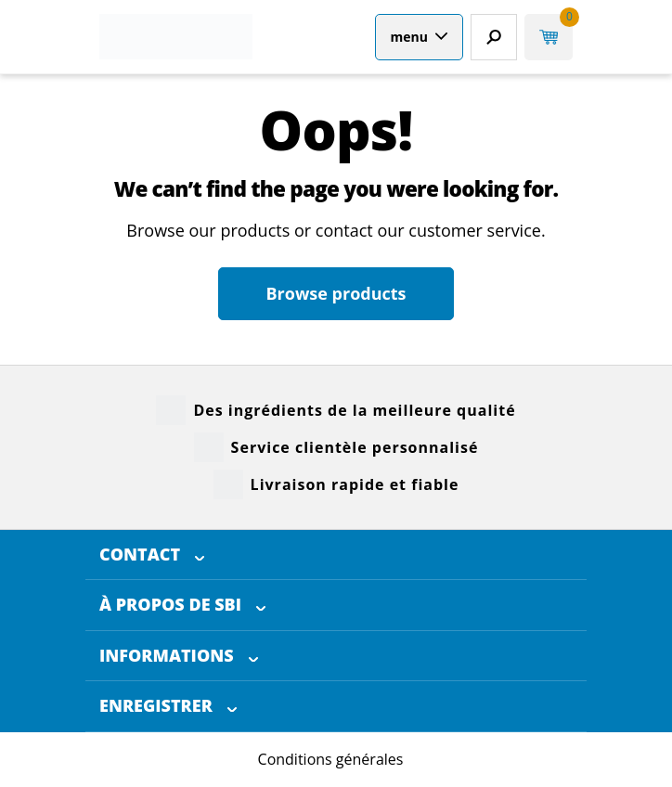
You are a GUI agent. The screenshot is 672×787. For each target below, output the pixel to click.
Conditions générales (331, 759)
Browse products (336, 293)
